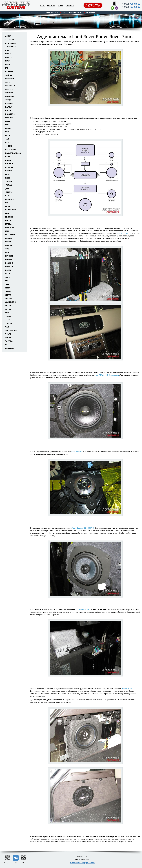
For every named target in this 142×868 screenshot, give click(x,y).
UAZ (7, 327)
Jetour (8, 192)
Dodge (8, 110)
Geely (8, 142)
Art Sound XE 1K (82, 609)
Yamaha (9, 341)
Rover (8, 270)
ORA (7, 252)
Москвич (10, 348)
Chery (8, 82)
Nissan (8, 242)
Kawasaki (10, 199)
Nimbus (9, 238)
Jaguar (9, 185)
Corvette (10, 96)
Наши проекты (52, 12)
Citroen (9, 93)
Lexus (8, 213)
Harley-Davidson (13, 153)
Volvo (8, 334)
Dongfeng (10, 114)
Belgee (8, 54)
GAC (7, 139)
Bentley (9, 57)
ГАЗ (7, 345)
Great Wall (11, 149)
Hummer (9, 164)
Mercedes (10, 228)
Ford (8, 135)
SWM (7, 313)
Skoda (8, 291)
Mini (7, 231)
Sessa (8, 288)
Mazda (8, 224)
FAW (7, 125)
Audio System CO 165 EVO (83, 528)
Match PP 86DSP (124, 233)
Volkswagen (11, 330)
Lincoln (9, 217)
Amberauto (11, 47)
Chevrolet (10, 86)
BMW (7, 61)
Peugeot (9, 256)
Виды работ (91, 12)
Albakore (10, 40)
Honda (8, 160)
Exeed (8, 121)
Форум (60, 5)
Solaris (9, 298)
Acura (8, 36)
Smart (8, 295)
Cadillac (9, 71)
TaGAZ (8, 316)
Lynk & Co (10, 220)
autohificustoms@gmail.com (82, 863)
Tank (8, 320)
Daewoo (9, 103)
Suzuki (8, 309)
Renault (9, 267)
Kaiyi (7, 196)
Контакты (70, 5)
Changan (10, 79)
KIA (7, 203)
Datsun (9, 107)
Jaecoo (9, 181)
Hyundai (9, 167)
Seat (7, 281)
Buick (8, 64)
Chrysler (9, 89)
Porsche (9, 263)
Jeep (7, 189)
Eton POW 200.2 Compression (107, 375)
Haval (8, 157)
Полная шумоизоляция (72, 12)
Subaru (9, 306)
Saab (8, 274)
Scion (8, 277)
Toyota (9, 323)
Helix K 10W (127, 688)
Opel (7, 249)
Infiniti (9, 171)
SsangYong (10, 302)
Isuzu (8, 174)
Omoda (9, 245)
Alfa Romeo (11, 43)
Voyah (8, 337)
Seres (8, 284)
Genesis (9, 146)
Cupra (8, 100)
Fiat (7, 132)
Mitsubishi (10, 235)
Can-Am (9, 75)
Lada (8, 206)
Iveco (8, 178)
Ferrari (9, 128)
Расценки (51, 5)
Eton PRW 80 (77, 451)
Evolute (9, 118)
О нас (43, 5)
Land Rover (11, 210)
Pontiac (9, 259)
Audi (7, 50)
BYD (7, 68)
